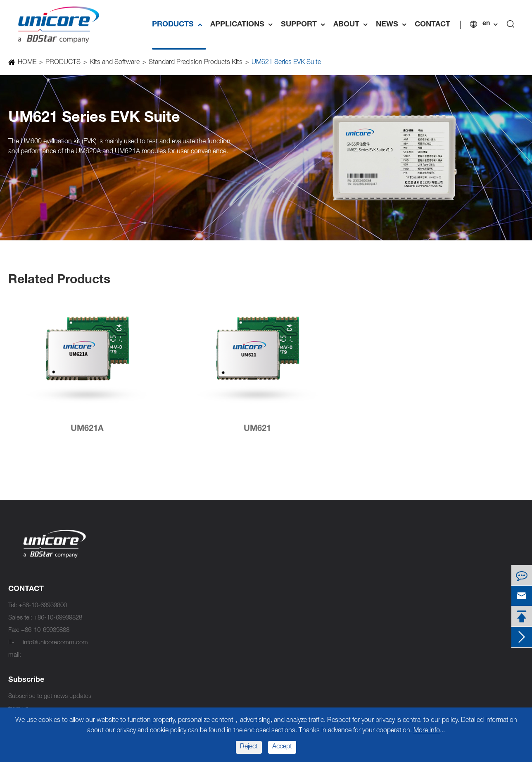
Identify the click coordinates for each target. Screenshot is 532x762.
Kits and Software (114, 63)
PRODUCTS (179, 25)
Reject (249, 747)
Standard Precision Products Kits (195, 63)
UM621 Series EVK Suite (286, 63)
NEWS (393, 25)
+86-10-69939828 (58, 618)
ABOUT (353, 25)
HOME (27, 63)
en (486, 24)
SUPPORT (305, 25)
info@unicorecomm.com (55, 643)
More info (427, 731)
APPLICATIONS (243, 25)
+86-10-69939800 (43, 606)
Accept (282, 747)
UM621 (257, 433)
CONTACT (432, 25)
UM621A (87, 433)
